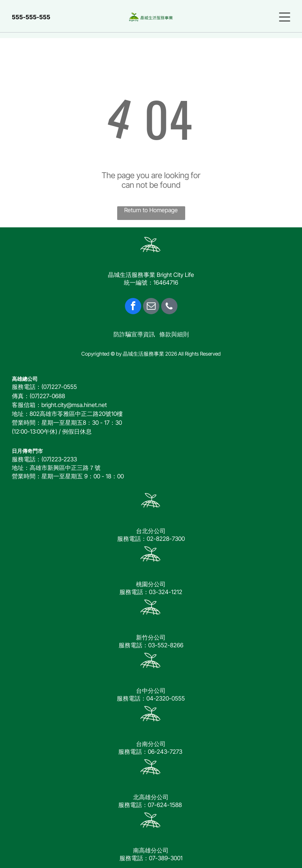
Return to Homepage (151, 210)
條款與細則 (174, 334)
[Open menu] (285, 17)
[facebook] (133, 307)
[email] (151, 307)
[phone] (169, 307)
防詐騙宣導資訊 (134, 334)
